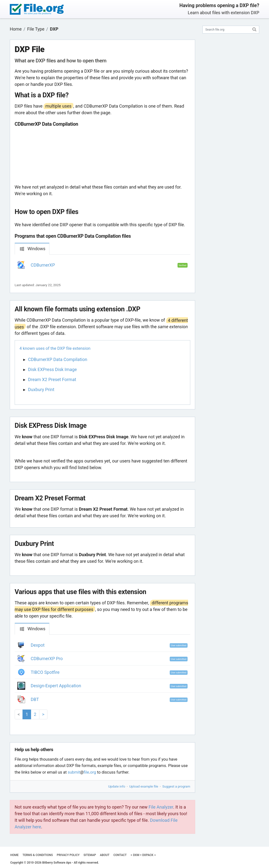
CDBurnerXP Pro (47, 659)
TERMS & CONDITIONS (38, 855)
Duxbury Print (41, 389)
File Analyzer (161, 807)
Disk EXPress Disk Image (53, 369)
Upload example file (144, 786)
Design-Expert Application (56, 686)
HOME (14, 855)
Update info (117, 786)
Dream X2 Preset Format (52, 379)
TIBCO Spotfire (45, 672)
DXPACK (148, 855)
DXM (136, 855)
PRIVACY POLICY (68, 855)
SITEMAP (90, 855)
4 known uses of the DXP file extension (55, 348)
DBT (35, 699)
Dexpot (38, 645)
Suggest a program (176, 786)
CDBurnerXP (43, 265)
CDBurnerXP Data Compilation (58, 359)
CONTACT (120, 855)
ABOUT (105, 855)
